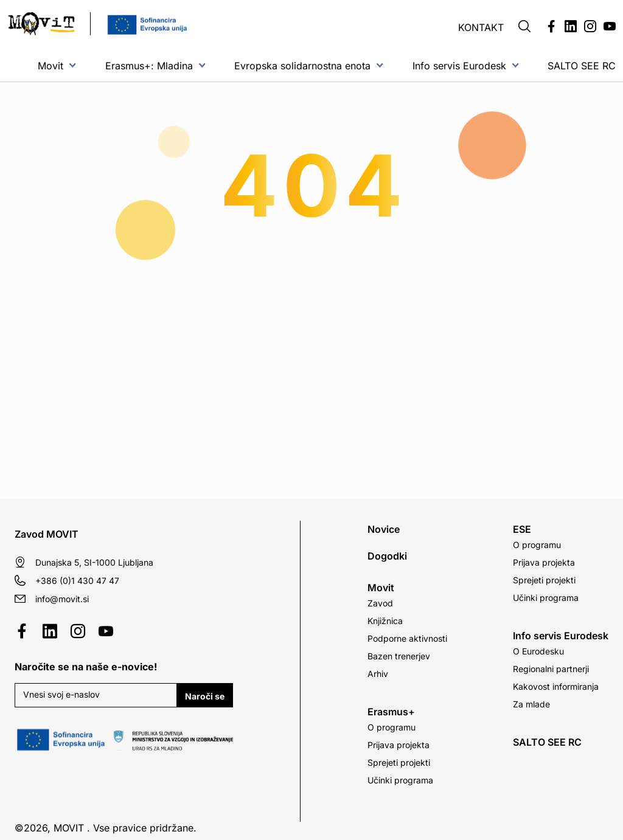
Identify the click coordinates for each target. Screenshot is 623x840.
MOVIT (69, 828)
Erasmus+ (391, 712)
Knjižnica (385, 621)
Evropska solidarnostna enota (302, 66)
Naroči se (205, 696)
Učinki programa (400, 780)
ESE (522, 529)
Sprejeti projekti (399, 762)
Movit (50, 66)
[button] (524, 27)
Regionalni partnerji (551, 669)
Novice (384, 529)
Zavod (380, 603)
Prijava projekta (399, 745)
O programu (392, 727)
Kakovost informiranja (556, 686)
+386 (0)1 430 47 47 (77, 581)
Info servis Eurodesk (459, 66)
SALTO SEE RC (582, 66)
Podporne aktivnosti (407, 638)
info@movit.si (62, 599)
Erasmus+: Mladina (149, 66)
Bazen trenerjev (399, 656)
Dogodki (387, 556)
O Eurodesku (538, 651)
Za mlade (531, 704)
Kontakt (481, 27)
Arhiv (378, 674)
